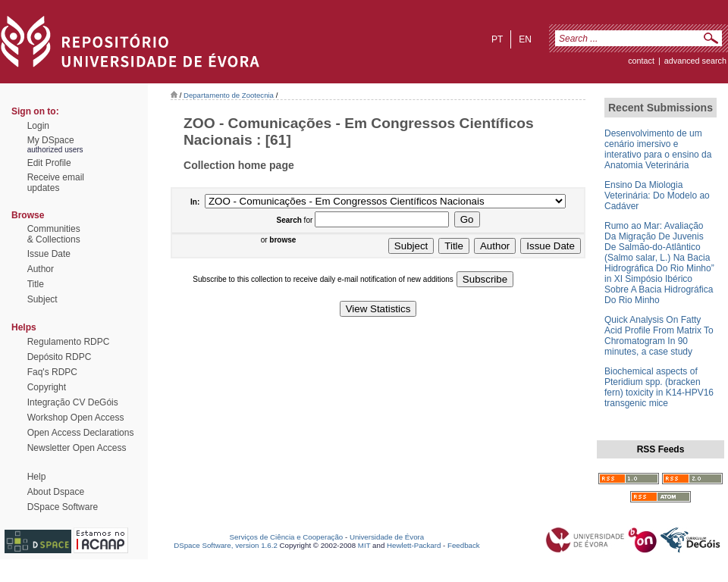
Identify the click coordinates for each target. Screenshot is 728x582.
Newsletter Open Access (77, 448)
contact (641, 61)
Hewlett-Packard (414, 545)
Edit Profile (49, 163)
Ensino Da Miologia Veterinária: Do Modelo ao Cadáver (657, 196)
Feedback (464, 545)
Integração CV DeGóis (73, 402)
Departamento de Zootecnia (229, 95)
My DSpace (51, 140)
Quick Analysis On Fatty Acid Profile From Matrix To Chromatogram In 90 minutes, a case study (659, 336)
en (525, 39)
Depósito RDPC (60, 357)
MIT (364, 545)
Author (41, 269)
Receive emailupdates (56, 183)
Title (36, 284)
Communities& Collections (54, 234)
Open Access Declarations (81, 433)
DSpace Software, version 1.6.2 (226, 545)
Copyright (47, 387)
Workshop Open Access (76, 418)
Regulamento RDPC (69, 342)
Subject (42, 299)
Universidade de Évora (387, 537)
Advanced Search (695, 61)
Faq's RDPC (52, 372)
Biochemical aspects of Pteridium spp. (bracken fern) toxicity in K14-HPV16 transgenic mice (659, 387)
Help (37, 477)
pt (497, 39)
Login (38, 126)
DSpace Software (63, 507)
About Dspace (56, 492)
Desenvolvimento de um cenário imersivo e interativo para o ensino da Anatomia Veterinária (658, 149)
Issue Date (49, 254)
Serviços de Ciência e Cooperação (287, 537)
